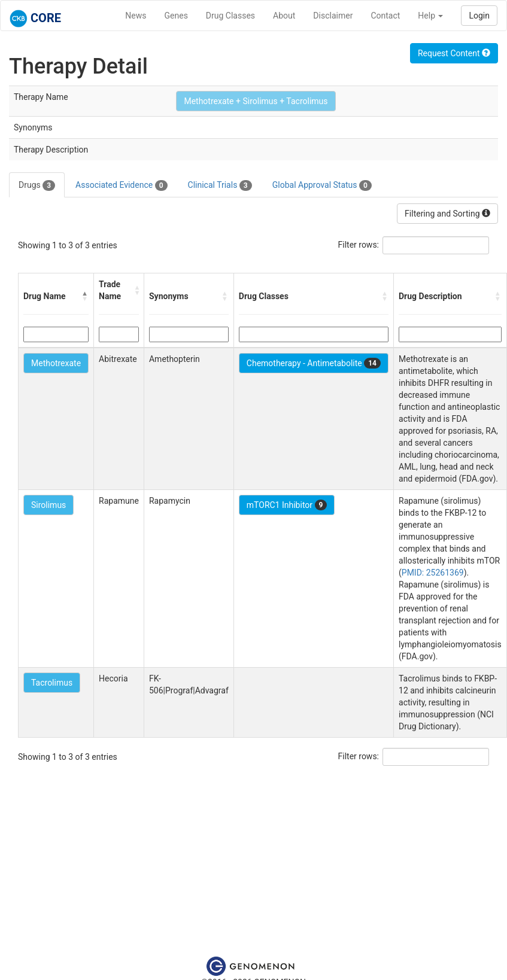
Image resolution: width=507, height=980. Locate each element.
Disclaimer (333, 16)
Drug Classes (230, 16)
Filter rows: (359, 245)
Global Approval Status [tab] (322, 185)
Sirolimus (48, 505)
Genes (176, 16)
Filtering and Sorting (447, 214)
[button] (85, 296)
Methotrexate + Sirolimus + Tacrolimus (256, 101)
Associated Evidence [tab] (121, 185)
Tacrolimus (52, 683)
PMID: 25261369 (433, 573)
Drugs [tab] (37, 185)
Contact (385, 16)
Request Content (454, 53)
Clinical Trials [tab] (220, 185)
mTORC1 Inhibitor (287, 505)
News (136, 16)
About (284, 16)
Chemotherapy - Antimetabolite (314, 363)
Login (479, 16)
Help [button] (430, 16)
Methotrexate (56, 363)
